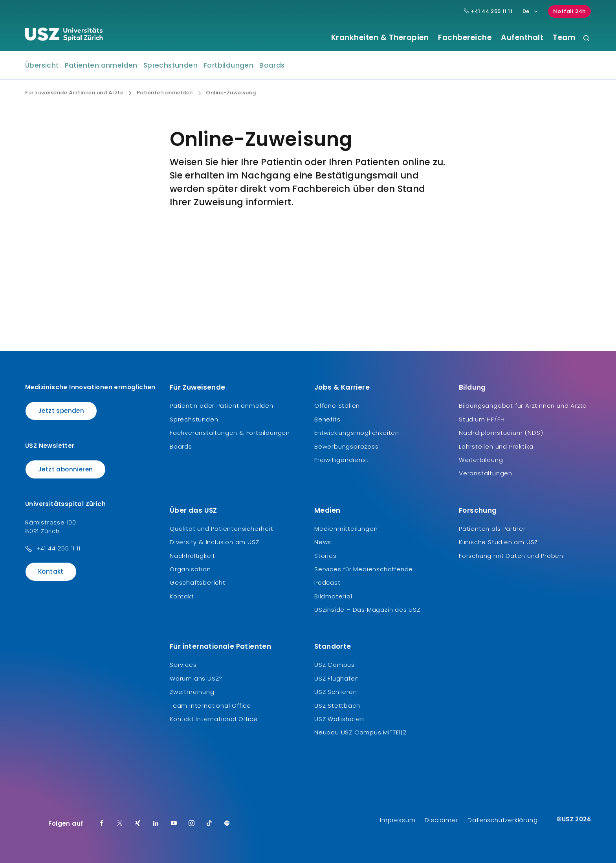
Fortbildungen (228, 65)
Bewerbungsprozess (346, 446)
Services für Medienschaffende (364, 569)
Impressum (398, 820)
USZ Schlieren (335, 692)
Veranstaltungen (486, 473)
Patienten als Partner (492, 529)
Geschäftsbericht (198, 582)
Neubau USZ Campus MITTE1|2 (360, 732)
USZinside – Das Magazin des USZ (367, 610)
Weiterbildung (481, 460)
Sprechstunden (170, 65)
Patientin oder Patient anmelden (222, 406)
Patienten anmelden (101, 65)
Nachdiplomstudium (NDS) (501, 433)
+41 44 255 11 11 (58, 548)
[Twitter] (120, 824)
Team (564, 38)
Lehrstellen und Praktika (496, 446)
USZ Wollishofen (339, 719)
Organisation (190, 569)
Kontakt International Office (214, 719)
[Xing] (138, 824)
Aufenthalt (522, 38)
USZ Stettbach (337, 706)
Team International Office (210, 706)
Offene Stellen (337, 406)
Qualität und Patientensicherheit (222, 529)
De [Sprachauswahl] (531, 11)
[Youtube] (174, 824)
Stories (325, 556)
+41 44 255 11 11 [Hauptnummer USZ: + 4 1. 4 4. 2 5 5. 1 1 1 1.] (488, 11)
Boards (272, 65)
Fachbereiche (465, 38)
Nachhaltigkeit (192, 556)
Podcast (327, 582)
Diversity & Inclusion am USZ (214, 542)
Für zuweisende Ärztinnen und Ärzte (74, 93)
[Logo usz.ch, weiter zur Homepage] (64, 36)
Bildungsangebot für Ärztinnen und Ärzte (523, 406)
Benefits (327, 419)
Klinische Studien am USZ (498, 542)
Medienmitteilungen (346, 529)
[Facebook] (102, 824)
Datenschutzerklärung (502, 820)
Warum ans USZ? (196, 678)
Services (183, 665)
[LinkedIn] (156, 824)
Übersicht (42, 65)
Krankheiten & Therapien (380, 38)
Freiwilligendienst (341, 460)
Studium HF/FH (482, 419)
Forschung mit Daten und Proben (511, 556)
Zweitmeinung (192, 692)
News (323, 542)
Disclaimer (441, 820)
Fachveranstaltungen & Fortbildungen (230, 433)
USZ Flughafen (336, 678)
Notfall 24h (569, 11)
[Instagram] (192, 824)
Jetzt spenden (61, 411)
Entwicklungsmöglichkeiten (357, 433)
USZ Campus (335, 665)
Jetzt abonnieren (65, 469)
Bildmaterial (333, 596)
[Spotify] (227, 824)
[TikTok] (209, 824)
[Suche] (586, 39)
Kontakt (51, 571)
